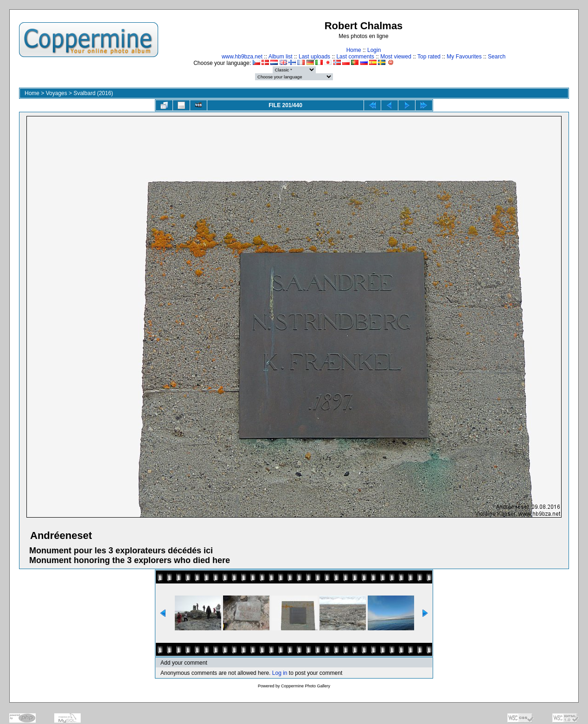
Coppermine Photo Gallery (306, 686)
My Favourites (464, 57)
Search (497, 57)
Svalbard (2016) (93, 93)
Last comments (355, 57)
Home (354, 50)
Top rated (429, 57)
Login (374, 50)
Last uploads (314, 57)
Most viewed (396, 57)
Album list (281, 57)
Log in (280, 673)
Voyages (57, 93)
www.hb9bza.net (242, 57)
